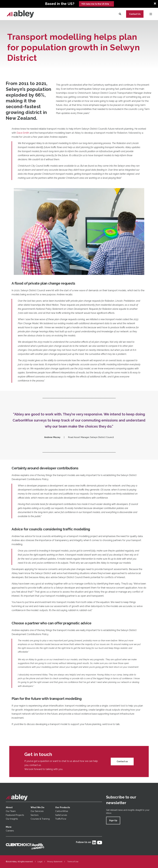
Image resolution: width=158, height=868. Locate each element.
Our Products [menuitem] (63, 807)
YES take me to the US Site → (96, 4)
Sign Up (113, 820)
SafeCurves (61, 815)
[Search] (120, 14)
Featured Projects (15, 815)
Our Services (37, 811)
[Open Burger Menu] (151, 14)
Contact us (122, 761)
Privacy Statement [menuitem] (55, 862)
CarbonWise (62, 811)
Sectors (34, 815)
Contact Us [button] (135, 14)
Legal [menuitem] (40, 862)
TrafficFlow (61, 819)
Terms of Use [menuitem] (73, 862)
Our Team (11, 811)
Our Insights (12, 819)
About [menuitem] (9, 807)
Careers (10, 831)
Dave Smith (23, 133)
